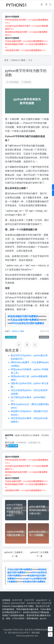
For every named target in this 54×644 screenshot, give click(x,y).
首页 (6, 60)
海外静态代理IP (34, 603)
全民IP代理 (46, 603)
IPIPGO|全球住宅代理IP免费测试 (27, 323)
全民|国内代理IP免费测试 (34, 582)
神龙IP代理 (18, 600)
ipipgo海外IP (42, 600)
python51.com (32, 636)
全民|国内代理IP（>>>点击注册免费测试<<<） (26, 490)
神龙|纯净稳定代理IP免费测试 (23, 316)
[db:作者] (21, 435)
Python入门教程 (18, 60)
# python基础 (11, 337)
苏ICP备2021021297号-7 (19, 633)
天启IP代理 (30, 600)
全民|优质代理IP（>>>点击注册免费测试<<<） (26, 50)
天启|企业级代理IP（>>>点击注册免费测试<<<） (27, 41)
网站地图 (36, 633)
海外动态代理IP (19, 603)
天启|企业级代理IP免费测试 (24, 320)
